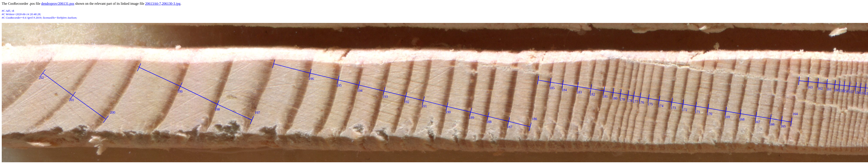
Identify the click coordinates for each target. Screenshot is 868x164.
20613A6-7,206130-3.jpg (163, 4)
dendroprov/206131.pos (58, 4)
